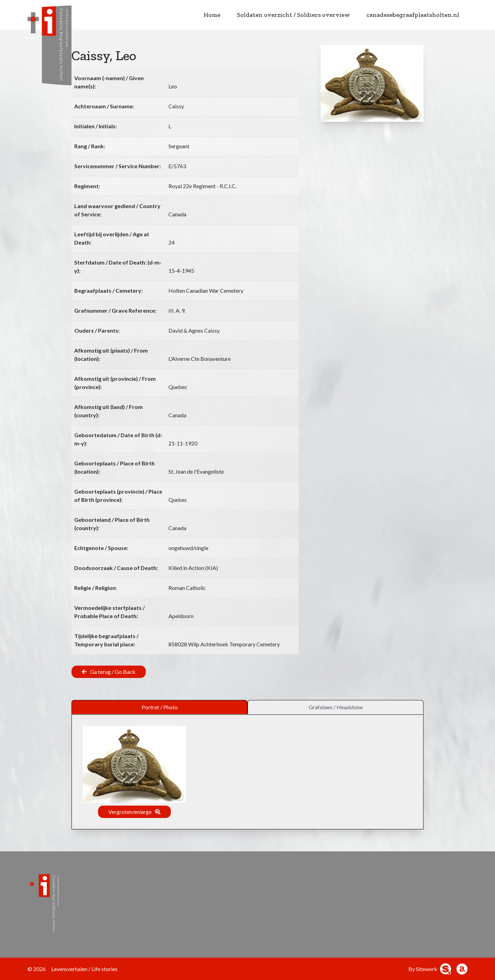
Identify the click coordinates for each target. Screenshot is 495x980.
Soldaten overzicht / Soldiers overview (293, 15)
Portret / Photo (160, 707)
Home (212, 15)
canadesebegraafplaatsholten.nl (413, 15)
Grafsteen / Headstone (336, 707)
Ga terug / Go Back (113, 672)
